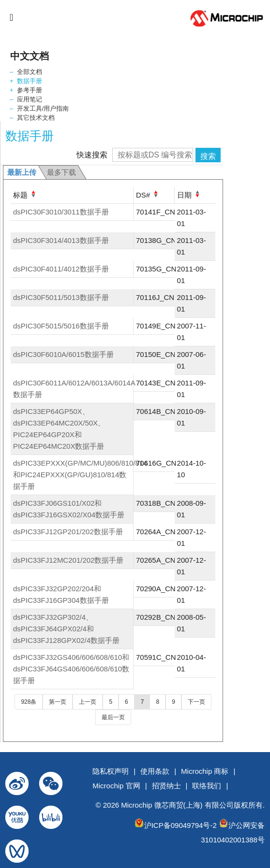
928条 (29, 702)
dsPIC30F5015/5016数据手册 (61, 326)
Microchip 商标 (205, 771)
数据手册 (30, 81)
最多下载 (61, 172)
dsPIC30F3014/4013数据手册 (61, 240)
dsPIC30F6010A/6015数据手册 (63, 354)
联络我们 (207, 786)
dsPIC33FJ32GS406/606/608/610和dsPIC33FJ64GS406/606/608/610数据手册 (71, 669)
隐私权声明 (111, 771)
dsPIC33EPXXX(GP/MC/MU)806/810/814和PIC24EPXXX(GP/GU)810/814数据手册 (80, 475)
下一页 (196, 702)
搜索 (208, 156)
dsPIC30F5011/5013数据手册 (61, 297)
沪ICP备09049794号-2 (180, 825)
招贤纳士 (166, 786)
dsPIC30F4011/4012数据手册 (61, 269)
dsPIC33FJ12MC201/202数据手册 (68, 560)
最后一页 (113, 717)
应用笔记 (30, 99)
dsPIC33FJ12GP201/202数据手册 (68, 532)
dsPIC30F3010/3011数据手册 (61, 212)
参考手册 (30, 90)
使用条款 (155, 771)
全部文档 (30, 72)
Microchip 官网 (116, 786)
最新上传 (22, 172)
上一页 (88, 702)
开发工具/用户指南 (43, 108)
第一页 (58, 702)
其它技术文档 (36, 118)
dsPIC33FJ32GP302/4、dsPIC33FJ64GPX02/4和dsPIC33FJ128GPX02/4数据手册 (66, 629)
